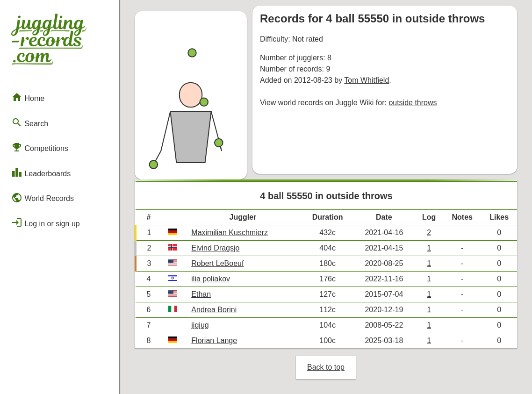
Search (30, 122)
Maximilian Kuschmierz (230, 233)
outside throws (413, 103)
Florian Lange (214, 340)
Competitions (40, 147)
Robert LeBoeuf (217, 263)
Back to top (326, 367)
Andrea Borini (214, 310)
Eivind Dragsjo (215, 248)
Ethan (201, 294)
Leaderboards (41, 172)
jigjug (200, 325)
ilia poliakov (211, 279)
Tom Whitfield (367, 80)
